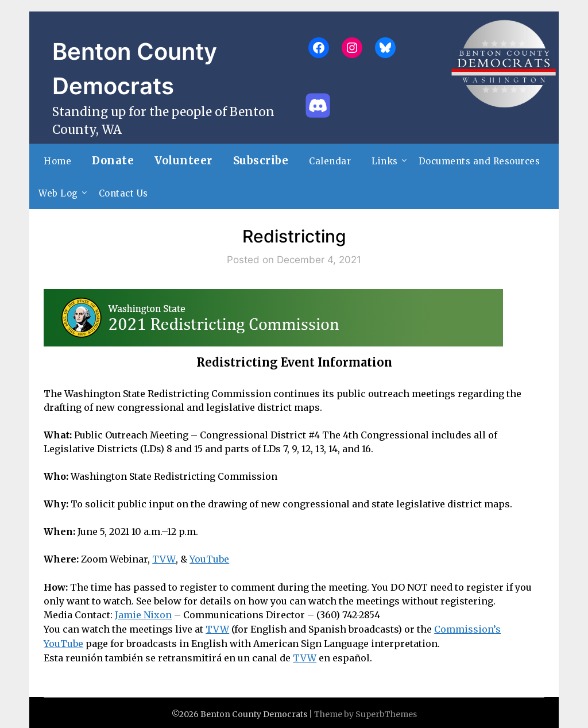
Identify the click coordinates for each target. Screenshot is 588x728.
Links (385, 161)
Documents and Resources (479, 161)
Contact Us (123, 193)
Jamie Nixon (143, 614)
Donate (113, 161)
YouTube (208, 559)
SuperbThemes (386, 711)
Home (57, 161)
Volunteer (183, 161)
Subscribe (261, 161)
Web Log (58, 193)
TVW (163, 559)
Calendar (330, 161)
